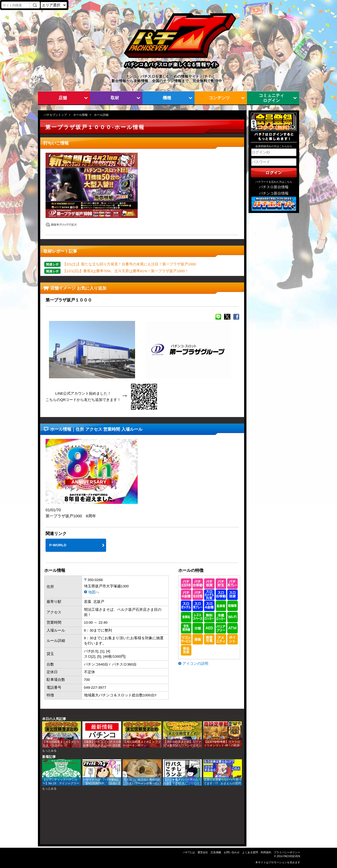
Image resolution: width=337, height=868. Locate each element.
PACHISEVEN (292, 856)
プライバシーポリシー (287, 852)
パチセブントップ (55, 115)
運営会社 (203, 852)
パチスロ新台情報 (274, 187)
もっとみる (49, 751)
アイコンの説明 (195, 664)
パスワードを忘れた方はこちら (274, 182)
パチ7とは (189, 852)
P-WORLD (58, 545)
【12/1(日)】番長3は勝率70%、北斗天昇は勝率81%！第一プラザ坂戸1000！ (126, 271)
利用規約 (266, 852)
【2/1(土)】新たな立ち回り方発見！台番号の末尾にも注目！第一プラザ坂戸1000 (129, 264)
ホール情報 (80, 115)
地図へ (94, 592)
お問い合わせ (232, 852)
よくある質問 (250, 852)
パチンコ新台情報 (274, 193)
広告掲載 (216, 852)
